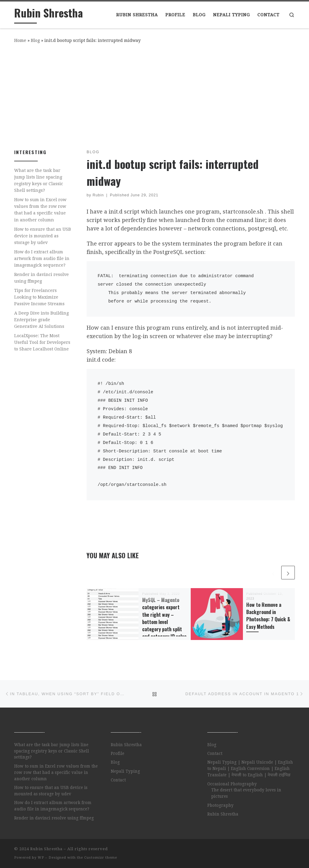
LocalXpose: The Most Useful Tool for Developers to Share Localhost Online (42, 342)
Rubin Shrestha (126, 745)
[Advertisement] (154, 95)
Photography (220, 805)
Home (20, 40)
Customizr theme (101, 858)
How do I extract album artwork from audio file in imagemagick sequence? (42, 258)
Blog (35, 40)
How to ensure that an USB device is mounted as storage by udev (43, 236)
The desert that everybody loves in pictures (246, 793)
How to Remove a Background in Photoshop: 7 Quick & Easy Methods (268, 616)
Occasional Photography (232, 784)
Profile (118, 753)
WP (41, 858)
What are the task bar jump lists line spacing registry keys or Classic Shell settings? (39, 180)
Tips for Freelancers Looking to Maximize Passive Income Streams (39, 297)
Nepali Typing (125, 771)
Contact (118, 780)
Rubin (98, 195)
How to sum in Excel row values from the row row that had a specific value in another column (40, 210)
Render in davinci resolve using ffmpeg (41, 278)
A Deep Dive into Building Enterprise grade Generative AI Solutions (41, 320)
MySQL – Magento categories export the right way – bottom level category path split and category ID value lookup (164, 622)
